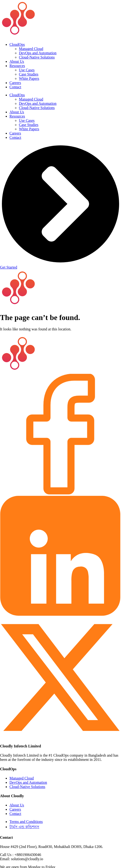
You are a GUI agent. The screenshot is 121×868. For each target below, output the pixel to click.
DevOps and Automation (38, 53)
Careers (15, 83)
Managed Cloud (31, 49)
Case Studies (29, 74)
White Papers (29, 78)
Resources (17, 66)
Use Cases (27, 70)
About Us (17, 61)
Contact (15, 87)
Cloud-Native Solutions (37, 57)
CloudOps (17, 44)
